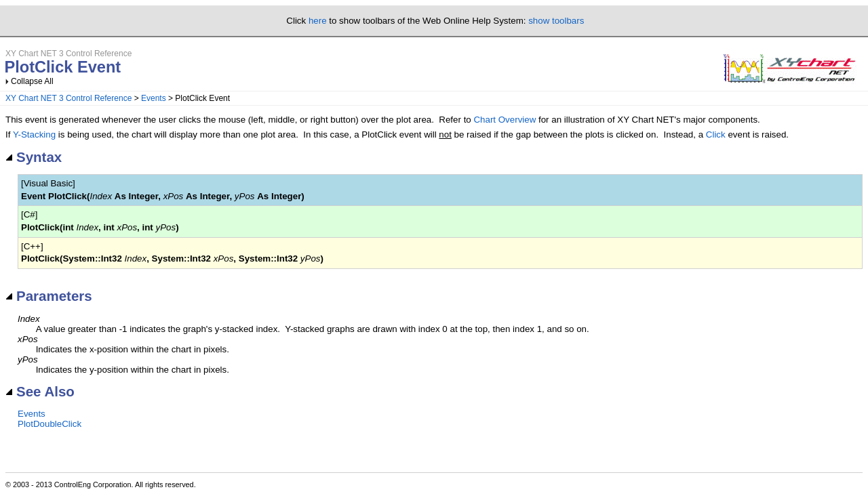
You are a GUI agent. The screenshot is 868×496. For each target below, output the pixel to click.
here (318, 21)
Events (154, 98)
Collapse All (32, 81)
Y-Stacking (34, 135)
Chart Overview (505, 120)
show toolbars (556, 21)
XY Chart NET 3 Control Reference (68, 98)
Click (716, 135)
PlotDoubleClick (50, 424)
